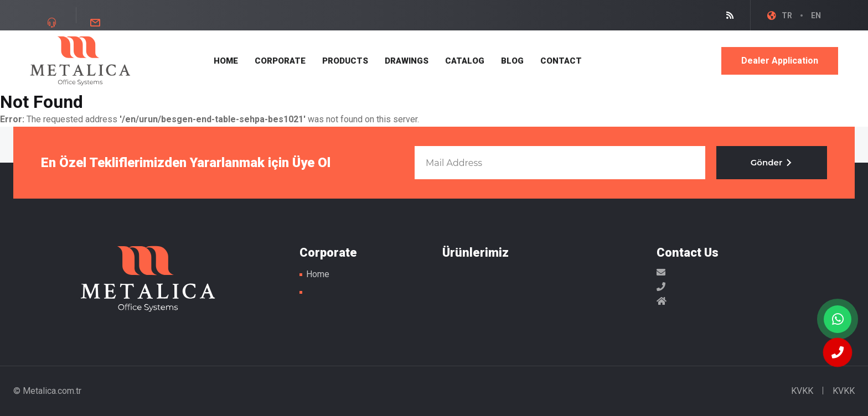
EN (816, 15)
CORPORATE (280, 61)
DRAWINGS (407, 61)
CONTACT (561, 61)
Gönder (772, 162)
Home (318, 274)
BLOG (512, 61)
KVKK (802, 391)
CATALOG (465, 61)
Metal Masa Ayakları (80, 61)
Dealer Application (780, 61)
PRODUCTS (345, 61)
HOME (226, 61)
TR (787, 15)
